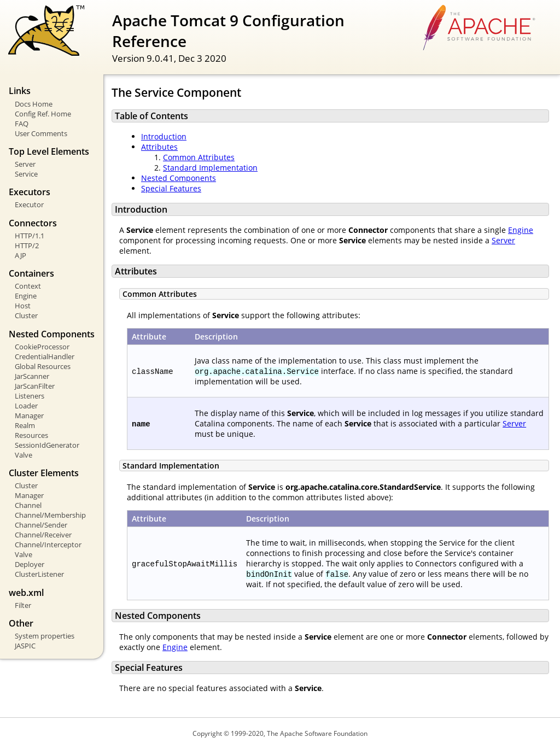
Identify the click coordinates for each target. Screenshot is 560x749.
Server (25, 164)
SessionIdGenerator (47, 445)
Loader (26, 406)
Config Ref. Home (43, 114)
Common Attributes (199, 157)
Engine (26, 296)
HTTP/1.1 (30, 236)
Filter (23, 605)
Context (28, 286)
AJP (21, 255)
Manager (29, 416)
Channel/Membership (50, 515)
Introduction (164, 136)
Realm (25, 425)
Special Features (171, 188)
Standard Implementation (210, 168)
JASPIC (25, 646)
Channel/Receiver (43, 535)
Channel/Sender (41, 525)
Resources (31, 435)
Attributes (159, 147)
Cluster (26, 315)
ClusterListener (39, 574)
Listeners (30, 396)
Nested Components (179, 178)
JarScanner (32, 376)
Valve (24, 455)
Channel (28, 505)
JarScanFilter (35, 386)
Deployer (30, 564)
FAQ (22, 124)
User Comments (41, 133)
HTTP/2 (27, 245)
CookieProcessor (42, 347)
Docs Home (34, 104)
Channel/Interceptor (48, 545)
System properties (45, 636)
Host (23, 306)
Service (26, 174)
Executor (29, 204)
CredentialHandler (45, 356)
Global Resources (43, 366)
